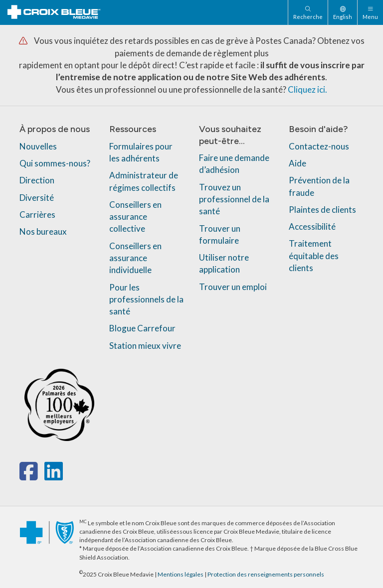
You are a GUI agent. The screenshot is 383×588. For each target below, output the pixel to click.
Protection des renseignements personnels (266, 574)
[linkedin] (54, 476)
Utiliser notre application (224, 263)
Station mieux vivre (145, 346)
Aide (297, 163)
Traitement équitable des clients (314, 256)
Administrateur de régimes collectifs (144, 181)
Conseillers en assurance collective (135, 217)
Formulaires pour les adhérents (141, 152)
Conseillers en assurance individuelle (135, 258)
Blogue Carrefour (142, 328)
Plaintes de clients (322, 210)
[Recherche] (308, 13)
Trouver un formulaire (220, 234)
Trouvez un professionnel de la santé (234, 199)
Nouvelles (38, 146)
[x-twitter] (43, 476)
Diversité (37, 198)
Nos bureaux (43, 231)
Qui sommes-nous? (55, 163)
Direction (37, 180)
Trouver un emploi (233, 287)
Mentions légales (181, 574)
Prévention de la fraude (319, 186)
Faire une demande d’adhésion (234, 164)
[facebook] (31, 476)
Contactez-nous (319, 146)
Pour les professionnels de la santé (146, 299)
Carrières (37, 215)
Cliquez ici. (307, 89)
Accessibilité (312, 226)
